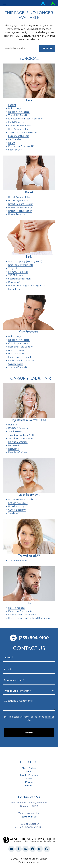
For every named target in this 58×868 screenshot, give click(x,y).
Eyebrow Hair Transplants (22, 361)
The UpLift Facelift (18, 367)
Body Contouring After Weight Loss (27, 286)
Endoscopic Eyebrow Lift (21, 146)
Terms (29, 779)
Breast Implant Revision (21, 204)
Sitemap (29, 785)
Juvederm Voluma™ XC (21, 439)
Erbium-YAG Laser (18, 503)
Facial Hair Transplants (20, 357)
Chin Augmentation (19, 343)
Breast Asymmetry (18, 201)
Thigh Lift (13, 268)
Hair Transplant (16, 354)
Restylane (14, 449)
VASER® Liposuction (19, 275)
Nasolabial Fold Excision (21, 347)
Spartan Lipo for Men (19, 279)
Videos (29, 772)
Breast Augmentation (20, 197)
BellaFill (13, 425)
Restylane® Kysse (18, 452)
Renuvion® (14, 282)
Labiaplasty (14, 289)
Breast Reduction (18, 214)
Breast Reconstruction (20, 211)
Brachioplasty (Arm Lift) (21, 265)
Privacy (29, 782)
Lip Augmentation (18, 442)
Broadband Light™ (18, 506)
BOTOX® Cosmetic (18, 428)
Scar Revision (15, 150)
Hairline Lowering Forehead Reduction (29, 618)
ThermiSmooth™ (17, 561)
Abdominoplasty (17, 350)
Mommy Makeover (18, 272)
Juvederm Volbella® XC (21, 435)
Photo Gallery (29, 768)
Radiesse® (14, 445)
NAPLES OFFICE (29, 797)
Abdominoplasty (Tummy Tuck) (25, 262)
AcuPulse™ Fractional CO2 (23, 499)
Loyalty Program (29, 775)
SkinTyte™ (14, 513)
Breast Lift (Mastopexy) (20, 207)
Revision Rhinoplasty (19, 340)
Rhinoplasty (14, 336)
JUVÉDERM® (15, 432)
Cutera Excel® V (17, 510)
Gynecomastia (16, 364)
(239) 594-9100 (34, 638)
